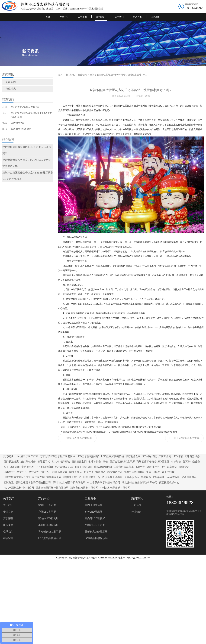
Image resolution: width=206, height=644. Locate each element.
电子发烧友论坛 (64, 467)
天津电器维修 (192, 456)
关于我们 (119, 17)
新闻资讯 (101, 17)
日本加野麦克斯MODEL (17, 477)
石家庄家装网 (79, 462)
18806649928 (195, 8)
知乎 (6, 467)
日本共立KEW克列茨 (15, 472)
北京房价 (89, 472)
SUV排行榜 (153, 467)
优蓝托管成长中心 (169, 482)
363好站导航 (150, 456)
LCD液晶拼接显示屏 (50, 538)
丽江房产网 (38, 477)
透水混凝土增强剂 (112, 477)
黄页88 (187, 462)
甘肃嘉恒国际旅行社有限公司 (52, 488)
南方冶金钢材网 (103, 467)
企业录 (196, 462)
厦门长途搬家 (11, 462)
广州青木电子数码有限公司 (115, 488)
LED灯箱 (178, 456)
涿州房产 (100, 472)
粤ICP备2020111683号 (138, 558)
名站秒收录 (95, 462)
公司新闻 (11, 82)
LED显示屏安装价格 (112, 456)
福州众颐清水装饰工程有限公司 (33, 482)
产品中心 (64, 17)
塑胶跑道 (9, 482)
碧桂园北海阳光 (72, 477)
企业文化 (8, 512)
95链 (105, 462)
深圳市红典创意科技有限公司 (69, 482)
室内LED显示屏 (47, 505)
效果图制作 (168, 472)
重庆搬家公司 (54, 477)
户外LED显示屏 (47, 512)
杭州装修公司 (60, 472)
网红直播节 (76, 472)
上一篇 (77, 439)
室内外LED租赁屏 (48, 518)
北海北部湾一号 (92, 477)
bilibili (78, 467)
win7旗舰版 (173, 477)
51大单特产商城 (61, 462)
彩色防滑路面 (189, 477)
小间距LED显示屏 (48, 525)
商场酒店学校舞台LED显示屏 (153, 462)
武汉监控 (34, 472)
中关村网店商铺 (45, 467)
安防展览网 (28, 467)
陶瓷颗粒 (146, 477)
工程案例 (82, 17)
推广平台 (46, 472)
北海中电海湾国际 (134, 472)
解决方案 (138, 17)
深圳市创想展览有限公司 (84, 488)
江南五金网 (165, 456)
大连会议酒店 (132, 477)
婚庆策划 (172, 467)
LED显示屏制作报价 (88, 456)
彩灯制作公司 (133, 456)
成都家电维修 (28, 462)
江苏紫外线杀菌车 (124, 467)
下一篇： (184, 439)
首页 (48, 17)
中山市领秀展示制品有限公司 (104, 482)
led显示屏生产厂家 (27, 456)
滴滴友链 (184, 467)
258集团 (15, 467)
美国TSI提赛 (153, 472)
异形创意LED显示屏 (50, 532)
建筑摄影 (87, 467)
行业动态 (11, 89)
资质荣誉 (8, 518)
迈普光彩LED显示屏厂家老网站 (57, 456)
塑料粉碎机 (159, 477)
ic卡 (163, 467)
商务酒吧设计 (115, 472)
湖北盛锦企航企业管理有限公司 (140, 482)
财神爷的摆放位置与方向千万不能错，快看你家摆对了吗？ (119, 75)
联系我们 (156, 17)
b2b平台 (140, 467)
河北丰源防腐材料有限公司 (19, 488)
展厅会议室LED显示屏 (122, 462)
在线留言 (8, 538)
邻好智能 (176, 462)
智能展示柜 (44, 462)
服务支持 (8, 525)
